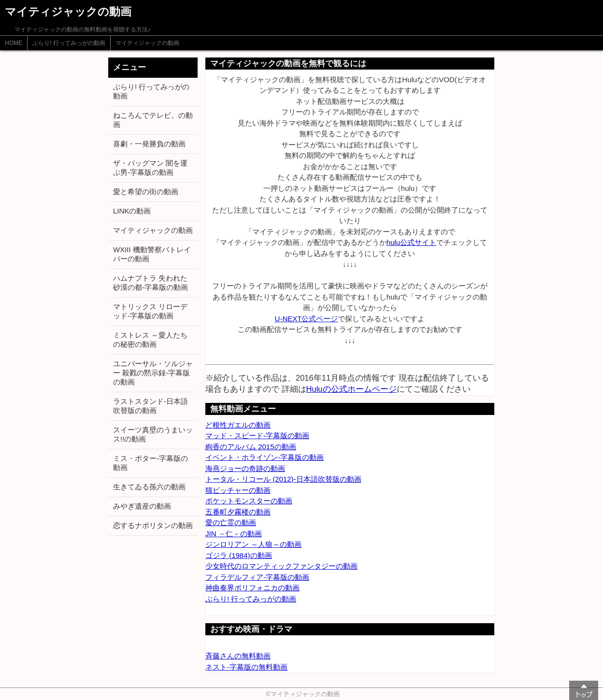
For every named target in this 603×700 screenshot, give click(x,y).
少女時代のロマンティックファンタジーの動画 (281, 566)
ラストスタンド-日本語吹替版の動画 (151, 406)
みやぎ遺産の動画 (142, 506)
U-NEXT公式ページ (307, 319)
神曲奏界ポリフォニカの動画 (252, 588)
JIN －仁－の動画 (234, 534)
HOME (14, 43)
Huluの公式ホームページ (352, 389)
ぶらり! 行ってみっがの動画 (69, 43)
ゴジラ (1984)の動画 (239, 555)
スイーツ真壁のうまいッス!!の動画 (153, 434)
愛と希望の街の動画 (146, 192)
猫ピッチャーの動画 (238, 490)
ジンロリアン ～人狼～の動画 (253, 544)
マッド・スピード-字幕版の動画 (257, 436)
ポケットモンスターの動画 (249, 501)
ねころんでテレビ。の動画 (153, 120)
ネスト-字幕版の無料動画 (246, 667)
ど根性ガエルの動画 (238, 425)
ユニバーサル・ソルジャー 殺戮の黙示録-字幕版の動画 (153, 373)
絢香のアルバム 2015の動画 (251, 447)
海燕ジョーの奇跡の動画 (245, 468)
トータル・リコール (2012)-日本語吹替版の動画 (283, 479)
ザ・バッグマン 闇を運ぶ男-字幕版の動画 (150, 168)
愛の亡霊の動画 (231, 522)
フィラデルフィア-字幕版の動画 (257, 577)
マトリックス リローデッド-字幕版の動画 (150, 311)
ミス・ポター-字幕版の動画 (151, 463)
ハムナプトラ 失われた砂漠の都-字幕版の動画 (151, 283)
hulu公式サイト (411, 242)
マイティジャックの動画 (147, 43)
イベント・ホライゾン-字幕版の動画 (265, 457)
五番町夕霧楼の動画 (238, 512)
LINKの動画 (132, 211)
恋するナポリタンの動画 (153, 525)
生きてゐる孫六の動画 (149, 487)
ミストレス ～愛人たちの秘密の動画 (150, 340)
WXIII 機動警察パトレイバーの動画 (152, 254)
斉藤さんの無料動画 (238, 656)
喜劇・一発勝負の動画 (149, 144)
